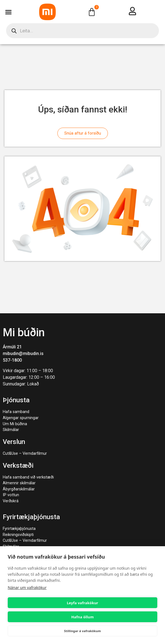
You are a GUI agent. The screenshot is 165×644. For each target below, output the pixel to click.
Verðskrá (11, 501)
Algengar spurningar (21, 418)
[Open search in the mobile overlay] (82, 31)
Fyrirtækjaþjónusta (19, 529)
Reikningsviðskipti (18, 535)
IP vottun (11, 495)
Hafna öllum (82, 617)
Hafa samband (16, 412)
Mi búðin (24, 332)
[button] (9, 12)
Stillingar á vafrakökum (82, 631)
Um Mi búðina (15, 424)
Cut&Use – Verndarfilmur (25, 454)
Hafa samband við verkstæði (28, 477)
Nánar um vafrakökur (27, 588)
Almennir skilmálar (19, 483)
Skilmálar (11, 430)
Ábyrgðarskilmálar (19, 489)
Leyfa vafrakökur (82, 603)
